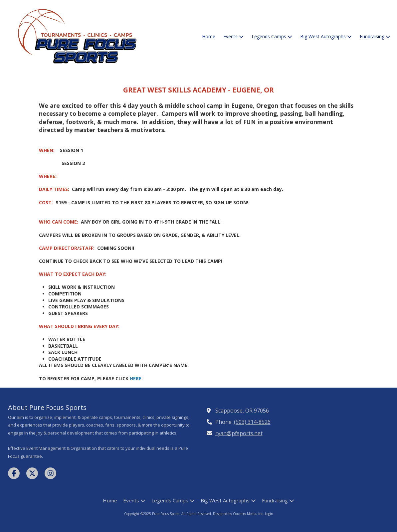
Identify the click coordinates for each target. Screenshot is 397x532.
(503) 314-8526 (252, 422)
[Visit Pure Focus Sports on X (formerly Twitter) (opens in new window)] (32, 473)
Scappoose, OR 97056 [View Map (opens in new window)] (242, 411)
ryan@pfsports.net (239, 433)
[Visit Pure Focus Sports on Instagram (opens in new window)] (50, 473)
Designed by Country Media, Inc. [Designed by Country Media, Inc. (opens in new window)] (239, 514)
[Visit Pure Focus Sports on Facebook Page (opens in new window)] (14, 473)
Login (269, 514)
